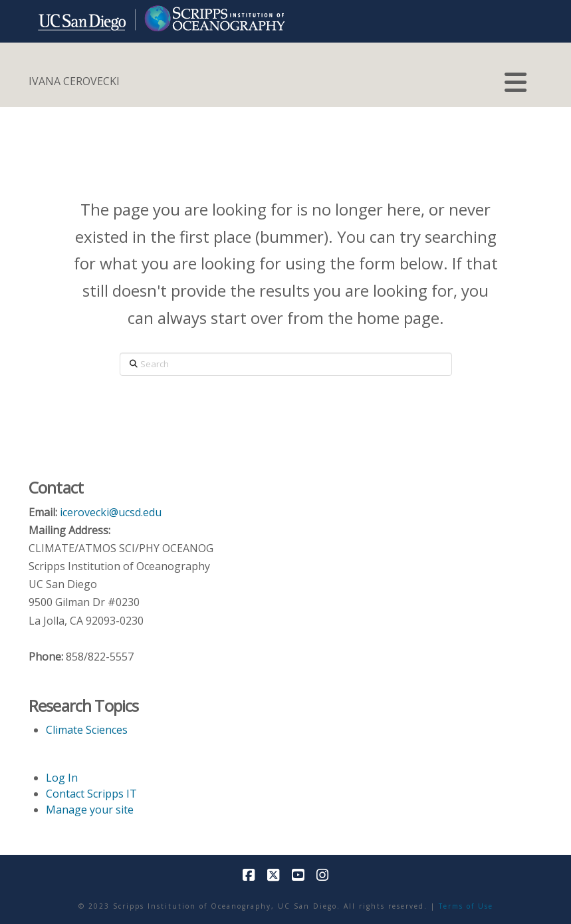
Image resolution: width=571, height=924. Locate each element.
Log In (62, 778)
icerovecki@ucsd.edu (111, 512)
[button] (516, 82)
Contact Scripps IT (91, 794)
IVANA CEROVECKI (74, 81)
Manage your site (90, 810)
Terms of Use (466, 906)
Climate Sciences (87, 730)
